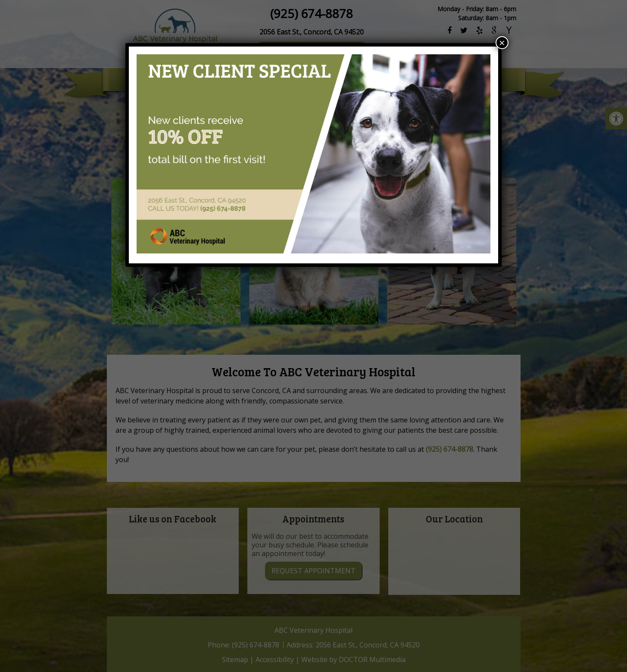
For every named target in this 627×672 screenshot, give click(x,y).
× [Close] (502, 43)
